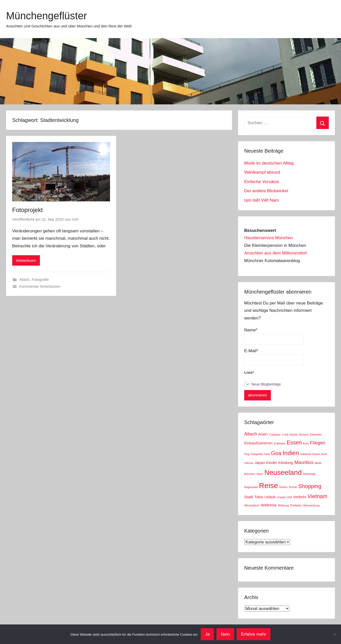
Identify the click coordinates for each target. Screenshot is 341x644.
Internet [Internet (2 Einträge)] (249, 463)
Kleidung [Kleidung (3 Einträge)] (286, 463)
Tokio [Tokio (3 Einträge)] (259, 497)
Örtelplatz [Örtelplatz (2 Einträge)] (296, 505)
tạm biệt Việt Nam (261, 200)
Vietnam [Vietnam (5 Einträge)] (317, 496)
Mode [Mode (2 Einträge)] (318, 463)
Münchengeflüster (46, 16)
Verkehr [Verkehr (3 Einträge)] (300, 497)
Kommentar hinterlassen (40, 286)
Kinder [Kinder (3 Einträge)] (272, 463)
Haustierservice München (269, 238)
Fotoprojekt (27, 210)
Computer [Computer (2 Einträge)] (275, 434)
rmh (75, 219)
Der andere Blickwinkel (266, 191)
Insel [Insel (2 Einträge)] (324, 454)
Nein (225, 634)
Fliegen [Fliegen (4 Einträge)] (318, 443)
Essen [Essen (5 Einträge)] (294, 443)
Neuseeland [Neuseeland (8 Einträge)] (283, 472)
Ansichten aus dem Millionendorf (275, 253)
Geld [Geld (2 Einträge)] (267, 454)
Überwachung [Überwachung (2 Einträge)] (311, 505)
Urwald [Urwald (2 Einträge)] (281, 497)
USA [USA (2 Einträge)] (289, 497)
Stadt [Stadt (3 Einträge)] (249, 497)
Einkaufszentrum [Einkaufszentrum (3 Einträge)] (258, 443)
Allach (25, 279)
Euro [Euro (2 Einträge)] (306, 443)
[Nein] (335, 634)
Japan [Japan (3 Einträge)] (260, 463)
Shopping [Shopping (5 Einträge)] (310, 486)
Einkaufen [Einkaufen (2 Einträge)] (316, 434)
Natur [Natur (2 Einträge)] (260, 474)
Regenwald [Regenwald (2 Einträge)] (251, 487)
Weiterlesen (26, 260)
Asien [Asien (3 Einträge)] (263, 434)
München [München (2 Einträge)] (250, 474)
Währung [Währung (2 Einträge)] (283, 505)
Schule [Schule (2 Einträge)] (293, 487)
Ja (207, 634)
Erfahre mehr (253, 634)
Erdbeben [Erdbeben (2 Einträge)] (280, 443)
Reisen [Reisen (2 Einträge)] (283, 487)
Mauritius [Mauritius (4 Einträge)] (304, 462)
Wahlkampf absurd (262, 172)
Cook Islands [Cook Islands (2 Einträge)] (290, 434)
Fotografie (40, 279)
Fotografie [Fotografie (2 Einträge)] (257, 454)
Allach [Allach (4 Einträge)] (251, 434)
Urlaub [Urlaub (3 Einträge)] (270, 497)
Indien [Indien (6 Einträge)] (291, 453)
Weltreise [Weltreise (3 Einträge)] (269, 505)
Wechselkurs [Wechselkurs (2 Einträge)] (252, 505)
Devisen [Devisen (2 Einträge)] (304, 434)
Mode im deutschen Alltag (269, 163)
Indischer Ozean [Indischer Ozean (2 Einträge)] (310, 454)
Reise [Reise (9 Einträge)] (268, 485)
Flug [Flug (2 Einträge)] (247, 454)
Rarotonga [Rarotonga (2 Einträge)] (309, 474)
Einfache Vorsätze (262, 182)
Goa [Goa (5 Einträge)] (276, 453)
